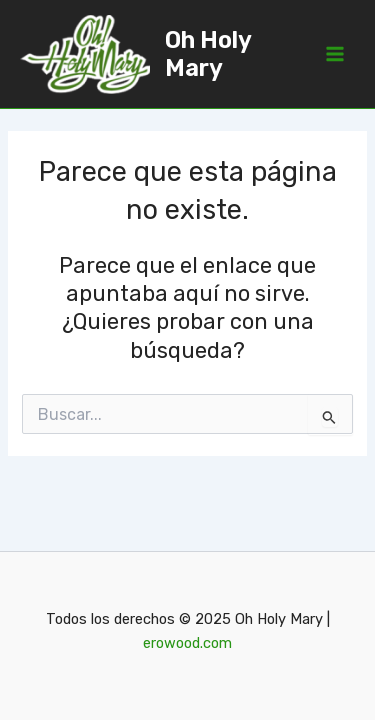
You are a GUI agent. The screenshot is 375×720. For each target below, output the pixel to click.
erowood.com (187, 643)
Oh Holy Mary (208, 54)
